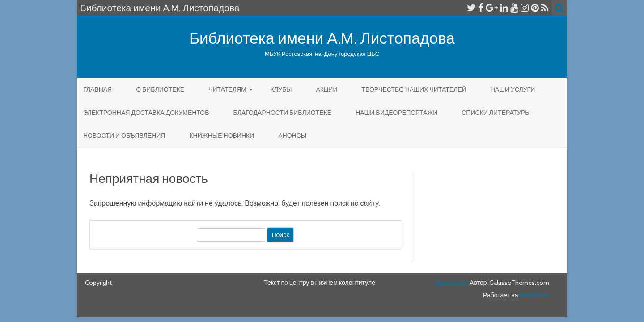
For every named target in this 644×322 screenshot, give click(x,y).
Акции (326, 89)
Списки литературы (496, 113)
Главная (97, 89)
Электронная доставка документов (146, 113)
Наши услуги (513, 89)
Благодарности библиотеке (282, 113)
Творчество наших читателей (414, 89)
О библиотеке (160, 89)
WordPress (534, 295)
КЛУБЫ (281, 89)
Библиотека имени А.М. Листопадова (322, 38)
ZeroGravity (452, 283)
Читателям (227, 89)
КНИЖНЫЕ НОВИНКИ (222, 136)
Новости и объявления (124, 136)
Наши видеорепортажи (396, 113)
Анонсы (292, 136)
